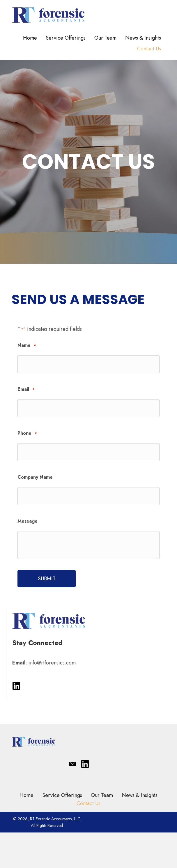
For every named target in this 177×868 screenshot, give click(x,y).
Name (27, 345)
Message (28, 521)
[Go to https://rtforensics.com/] (88, 14)
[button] (16, 686)
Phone (27, 433)
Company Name (35, 477)
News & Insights (140, 795)
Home (26, 795)
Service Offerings (62, 795)
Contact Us (88, 803)
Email (26, 389)
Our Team (102, 795)
